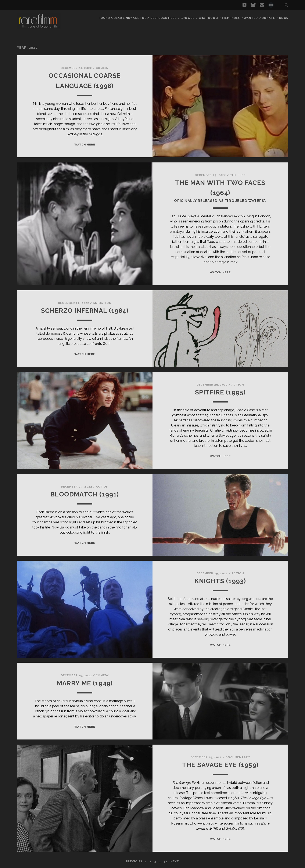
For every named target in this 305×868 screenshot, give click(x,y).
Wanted (251, 18)
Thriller (238, 175)
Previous (134, 861)
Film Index (231, 18)
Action (238, 385)
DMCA (284, 18)
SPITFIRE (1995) (220, 392)
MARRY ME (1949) (85, 683)
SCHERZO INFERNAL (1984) (85, 311)
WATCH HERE (85, 145)
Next (175, 861)
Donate (268, 18)
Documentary (238, 757)
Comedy (102, 68)
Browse (188, 18)
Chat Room (208, 18)
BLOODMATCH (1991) (85, 494)
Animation (102, 303)
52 (166, 861)
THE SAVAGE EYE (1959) (220, 765)
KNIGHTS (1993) (220, 581)
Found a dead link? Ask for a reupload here (138, 18)
